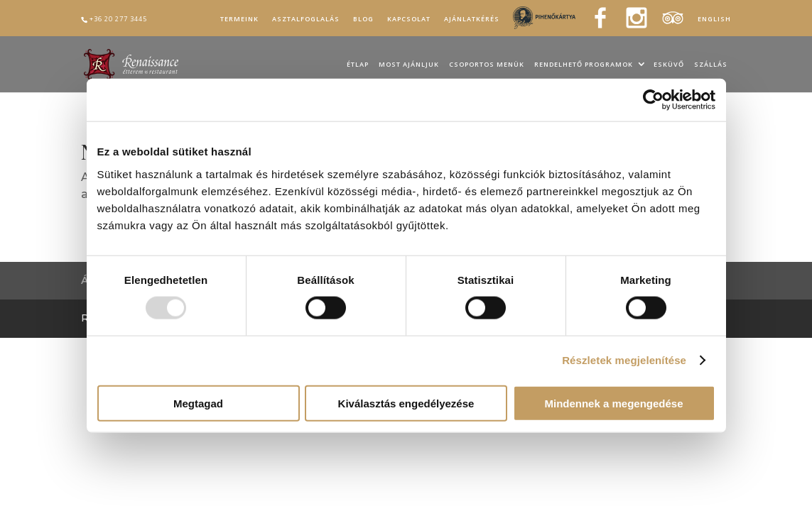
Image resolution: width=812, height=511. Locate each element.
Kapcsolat (409, 19)
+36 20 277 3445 (118, 19)
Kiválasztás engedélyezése (406, 403)
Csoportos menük (487, 65)
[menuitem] (714, 22)
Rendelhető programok (584, 65)
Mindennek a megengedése (613, 403)
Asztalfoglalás (306, 19)
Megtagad (198, 403)
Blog (363, 19)
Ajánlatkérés (472, 19)
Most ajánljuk (409, 65)
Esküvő (669, 65)
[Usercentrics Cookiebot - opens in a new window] (653, 100)
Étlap (358, 65)
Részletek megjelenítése (624, 360)
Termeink (239, 19)
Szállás (711, 65)
